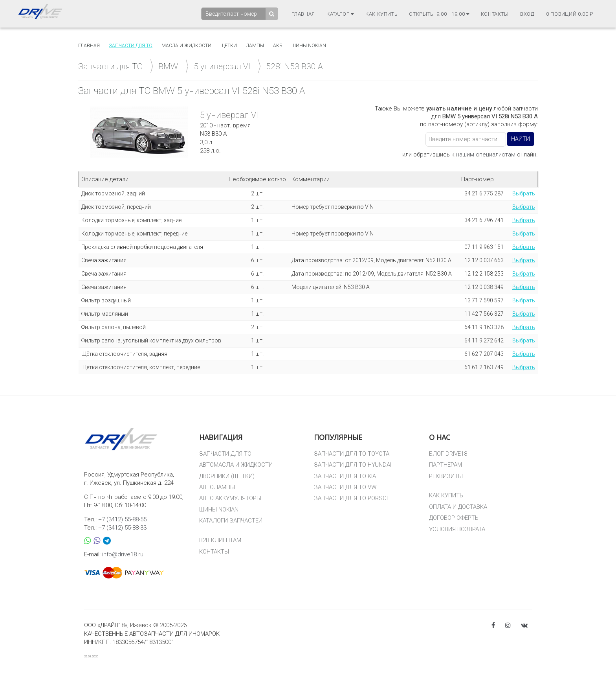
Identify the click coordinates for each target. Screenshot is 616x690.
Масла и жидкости (186, 46)
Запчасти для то (131, 46)
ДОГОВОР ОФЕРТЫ (454, 518)
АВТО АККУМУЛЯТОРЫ (230, 498)
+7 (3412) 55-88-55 (122, 519)
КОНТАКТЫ (214, 552)
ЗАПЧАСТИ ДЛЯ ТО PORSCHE (354, 498)
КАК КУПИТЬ (446, 495)
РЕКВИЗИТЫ (446, 476)
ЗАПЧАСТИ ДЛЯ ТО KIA (345, 476)
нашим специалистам (486, 155)
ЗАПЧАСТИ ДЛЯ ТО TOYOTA (352, 454)
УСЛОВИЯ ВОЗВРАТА (457, 529)
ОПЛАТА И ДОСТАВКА (458, 507)
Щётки (229, 46)
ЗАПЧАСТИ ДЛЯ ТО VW (345, 487)
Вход (527, 14)
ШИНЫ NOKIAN (219, 510)
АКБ (278, 46)
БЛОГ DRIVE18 (448, 454)
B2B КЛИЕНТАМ (220, 540)
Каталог (340, 14)
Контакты (495, 14)
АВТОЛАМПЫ (217, 487)
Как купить (382, 14)
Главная (303, 14)
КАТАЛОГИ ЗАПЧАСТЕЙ (231, 521)
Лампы (255, 46)
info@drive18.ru (123, 554)
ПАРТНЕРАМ (445, 465)
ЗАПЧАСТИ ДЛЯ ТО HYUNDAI (353, 465)
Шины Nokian (309, 46)
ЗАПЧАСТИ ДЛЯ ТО (225, 454)
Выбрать (524, 193)
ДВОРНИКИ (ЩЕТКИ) (227, 476)
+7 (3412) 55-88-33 (122, 528)
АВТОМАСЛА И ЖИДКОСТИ (236, 465)
